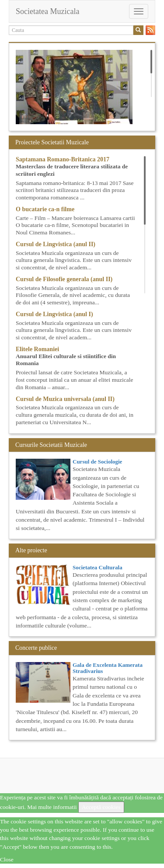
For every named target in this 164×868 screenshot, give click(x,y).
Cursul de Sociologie (97, 462)
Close (7, 859)
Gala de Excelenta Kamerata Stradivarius (108, 668)
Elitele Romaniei (37, 349)
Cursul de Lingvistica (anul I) (54, 314)
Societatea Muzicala (47, 11)
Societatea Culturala (98, 567)
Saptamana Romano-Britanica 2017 (63, 159)
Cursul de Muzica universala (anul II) (65, 399)
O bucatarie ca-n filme (45, 209)
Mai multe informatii (52, 807)
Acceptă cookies (101, 807)
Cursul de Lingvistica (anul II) (56, 244)
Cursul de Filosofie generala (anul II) (64, 279)
